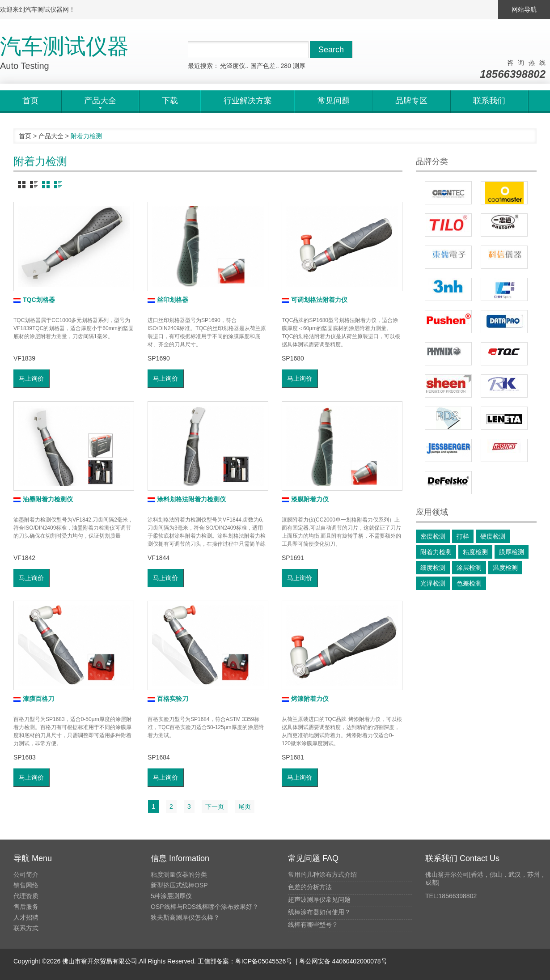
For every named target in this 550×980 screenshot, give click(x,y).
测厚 (299, 66)
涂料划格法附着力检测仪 (187, 499)
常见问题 (334, 101)
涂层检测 (469, 568)
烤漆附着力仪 (305, 699)
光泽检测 (433, 583)
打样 (463, 536)
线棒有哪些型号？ (313, 925)
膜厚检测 (512, 552)
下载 (170, 101)
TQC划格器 (34, 300)
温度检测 (505, 568)
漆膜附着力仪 (305, 499)
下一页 (215, 806)
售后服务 (26, 907)
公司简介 (26, 874)
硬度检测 (493, 536)
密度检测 (433, 536)
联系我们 (489, 101)
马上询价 (31, 378)
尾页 (245, 806)
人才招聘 (26, 917)
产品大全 (51, 136)
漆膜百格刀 (34, 699)
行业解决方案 (248, 101)
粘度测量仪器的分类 (179, 874)
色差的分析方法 (310, 887)
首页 (30, 101)
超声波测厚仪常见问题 (319, 899)
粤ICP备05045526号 (264, 961)
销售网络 (26, 885)
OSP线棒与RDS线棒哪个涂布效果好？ (205, 907)
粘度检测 (475, 552)
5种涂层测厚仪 (171, 896)
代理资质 (26, 896)
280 (286, 66)
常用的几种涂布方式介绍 (322, 874)
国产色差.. (265, 66)
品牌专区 (411, 101)
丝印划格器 (168, 300)
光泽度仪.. (234, 66)
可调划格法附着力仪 (315, 300)
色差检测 (469, 583)
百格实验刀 (168, 699)
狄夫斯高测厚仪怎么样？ (185, 917)
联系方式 (26, 928)
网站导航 (524, 9)
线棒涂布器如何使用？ (319, 912)
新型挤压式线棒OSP (179, 885)
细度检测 (433, 568)
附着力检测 (436, 552)
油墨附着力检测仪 (43, 499)
